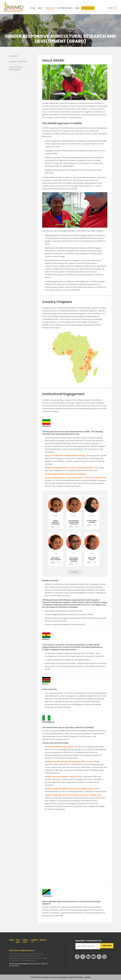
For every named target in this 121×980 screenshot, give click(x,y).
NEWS (77, 8)
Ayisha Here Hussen (92, 522)
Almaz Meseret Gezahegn (56, 522)
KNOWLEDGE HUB (88, 8)
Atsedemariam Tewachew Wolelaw (74, 522)
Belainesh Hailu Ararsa (56, 559)
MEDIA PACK (26, 941)
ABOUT (41, 8)
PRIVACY (43, 940)
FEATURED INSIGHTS (65, 8)
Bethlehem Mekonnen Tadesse (74, 560)
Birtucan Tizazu (92, 559)
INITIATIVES (50, 8)
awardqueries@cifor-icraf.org (26, 964)
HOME (33, 8)
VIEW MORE (74, 572)
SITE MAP (18, 941)
